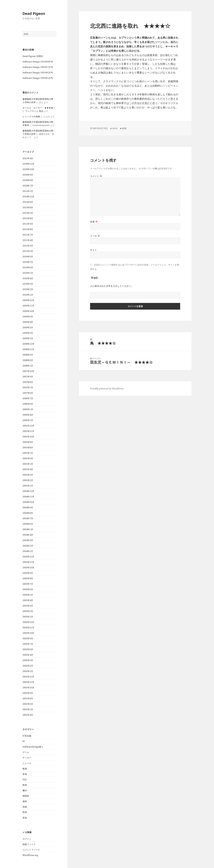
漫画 (25, 801)
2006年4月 (28, 415)
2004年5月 (28, 529)
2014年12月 (28, 197)
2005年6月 (28, 458)
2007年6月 (28, 393)
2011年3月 (28, 246)
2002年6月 (28, 649)
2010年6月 (28, 267)
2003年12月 (28, 557)
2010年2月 (28, 289)
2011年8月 (28, 229)
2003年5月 (28, 595)
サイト (93, 250)
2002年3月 (28, 660)
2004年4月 (28, 535)
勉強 (25, 769)
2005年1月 (28, 486)
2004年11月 (28, 497)
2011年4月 (28, 240)
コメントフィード (31, 850)
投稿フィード (29, 844)
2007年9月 (28, 377)
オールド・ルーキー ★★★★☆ (39, 108)
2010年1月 (28, 295)
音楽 (25, 818)
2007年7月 (28, 387)
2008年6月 (28, 360)
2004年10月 (28, 502)
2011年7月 (28, 235)
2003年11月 (28, 562)
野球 (25, 812)
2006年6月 (28, 404)
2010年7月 (28, 262)
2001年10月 (28, 688)
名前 (94, 222)
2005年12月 (28, 426)
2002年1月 (28, 671)
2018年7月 (28, 186)
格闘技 (26, 796)
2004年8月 (28, 513)
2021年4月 (28, 158)
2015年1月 (28, 191)
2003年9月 (28, 573)
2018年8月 (28, 180)
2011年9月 (28, 224)
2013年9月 (28, 202)
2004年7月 (28, 518)
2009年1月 (28, 338)
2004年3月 (28, 540)
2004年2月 (28, 546)
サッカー (27, 758)
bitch (115, 128)
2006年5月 (28, 409)
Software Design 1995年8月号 (38, 62)
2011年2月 (28, 251)
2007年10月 (28, 371)
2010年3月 (28, 284)
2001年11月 (28, 682)
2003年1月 (28, 617)
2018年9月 (28, 175)
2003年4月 (28, 600)
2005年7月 (28, 453)
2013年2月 (28, 213)
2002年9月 (28, 638)
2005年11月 (28, 431)
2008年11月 (28, 349)
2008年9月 (28, 355)
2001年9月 (28, 693)
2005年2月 (28, 480)
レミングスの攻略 (31, 116)
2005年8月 (28, 448)
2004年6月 (28, 524)
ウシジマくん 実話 (34, 111)
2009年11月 (28, 306)
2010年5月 (28, 273)
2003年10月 (28, 568)
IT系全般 (27, 736)
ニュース (27, 763)
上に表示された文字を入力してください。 (112, 286)
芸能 (25, 807)
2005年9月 (28, 442)
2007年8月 (28, 382)
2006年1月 (28, 420)
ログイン (27, 839)
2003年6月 (28, 589)
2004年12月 (28, 491)
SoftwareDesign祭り (33, 747)
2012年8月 (28, 218)
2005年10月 (28, 437)
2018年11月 (28, 164)
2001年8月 (28, 698)
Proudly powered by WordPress (107, 389)
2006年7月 (28, 398)
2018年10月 (28, 169)
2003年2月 (28, 611)
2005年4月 (28, 469)
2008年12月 (28, 344)
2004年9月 (28, 508)
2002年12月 (28, 622)
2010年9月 (28, 257)
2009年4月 (28, 322)
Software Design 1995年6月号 (38, 73)
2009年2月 (28, 333)
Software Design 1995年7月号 (38, 67)
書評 (25, 790)
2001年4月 (28, 715)
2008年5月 (28, 366)
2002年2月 (28, 666)
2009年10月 (28, 311)
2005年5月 (28, 464)
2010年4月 (28, 278)
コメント (96, 176)
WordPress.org (30, 855)
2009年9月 (28, 317)
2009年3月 (28, 327)
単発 (25, 774)
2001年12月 (28, 677)
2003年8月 (28, 578)
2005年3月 (28, 475)
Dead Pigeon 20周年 (33, 56)
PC (24, 741)
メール (95, 236)
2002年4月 (28, 655)
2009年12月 (28, 300)
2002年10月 (28, 633)
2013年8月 (28, 207)
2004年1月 (28, 551)
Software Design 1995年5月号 (38, 78)
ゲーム (26, 752)
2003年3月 (28, 606)
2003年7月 (28, 584)
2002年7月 (28, 644)
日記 (25, 779)
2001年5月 (28, 709)
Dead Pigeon (34, 13)
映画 (25, 785)
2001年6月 (28, 704)
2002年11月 (28, 628)
